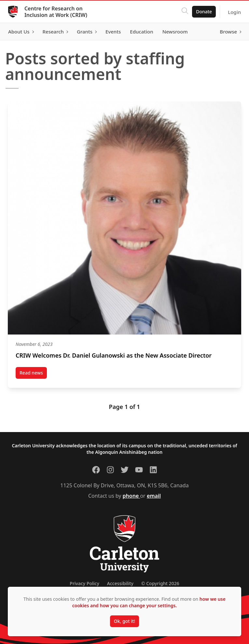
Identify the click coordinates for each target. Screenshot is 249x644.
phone (131, 496)
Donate (202, 12)
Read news (33, 374)
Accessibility (120, 583)
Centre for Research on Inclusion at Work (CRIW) (58, 12)
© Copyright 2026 (160, 583)
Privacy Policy (84, 583)
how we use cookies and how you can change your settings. (149, 602)
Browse (226, 32)
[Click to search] (183, 12)
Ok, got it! (124, 621)
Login (232, 12)
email (154, 496)
